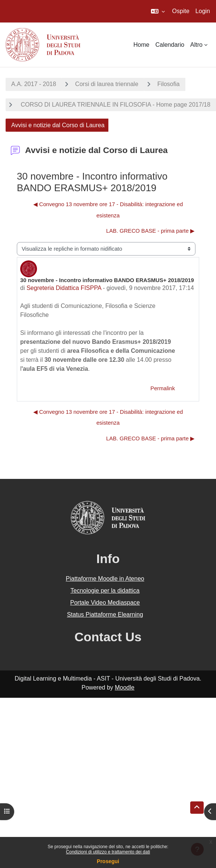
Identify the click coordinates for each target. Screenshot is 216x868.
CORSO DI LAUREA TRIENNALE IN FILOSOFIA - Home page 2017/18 (115, 105)
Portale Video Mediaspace (105, 603)
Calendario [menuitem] (170, 45)
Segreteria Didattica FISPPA (64, 288)
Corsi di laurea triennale (107, 84)
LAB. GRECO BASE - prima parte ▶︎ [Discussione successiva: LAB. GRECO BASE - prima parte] (150, 231)
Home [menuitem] (141, 45)
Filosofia (169, 84)
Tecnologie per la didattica (105, 591)
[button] (158, 11)
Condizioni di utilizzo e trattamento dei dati (108, 852)
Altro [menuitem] (196, 45)
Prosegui (108, 861)
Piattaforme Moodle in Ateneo (105, 579)
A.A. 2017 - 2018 (34, 84)
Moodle (124, 687)
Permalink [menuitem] (163, 388)
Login (203, 11)
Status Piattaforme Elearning (105, 615)
